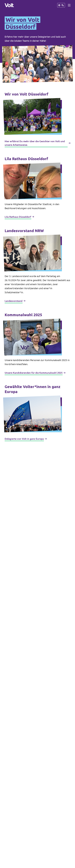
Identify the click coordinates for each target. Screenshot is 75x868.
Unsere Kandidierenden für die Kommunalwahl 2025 (35, 373)
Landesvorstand (15, 301)
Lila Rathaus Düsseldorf (19, 217)
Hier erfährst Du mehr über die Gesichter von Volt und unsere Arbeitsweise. (38, 143)
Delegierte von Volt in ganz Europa (26, 439)
